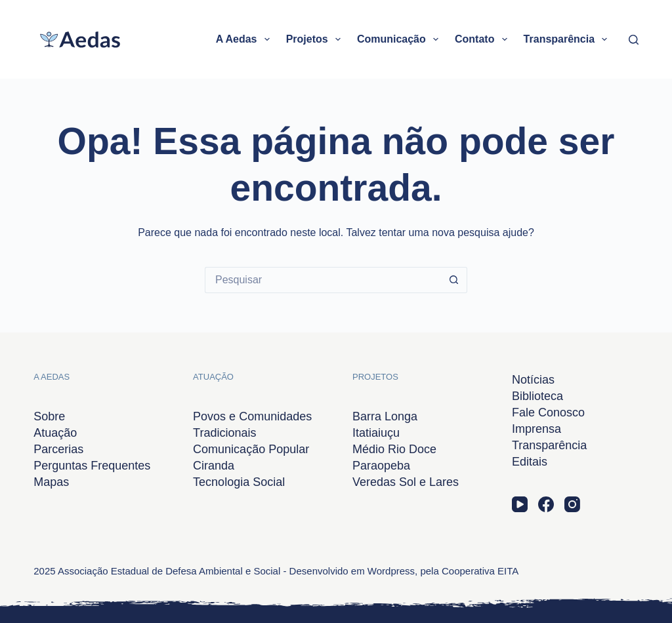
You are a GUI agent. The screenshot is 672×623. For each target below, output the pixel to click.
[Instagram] (572, 504)
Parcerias (58, 449)
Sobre (49, 416)
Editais (530, 462)
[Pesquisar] (634, 40)
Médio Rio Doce (394, 449)
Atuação (55, 433)
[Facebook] (546, 504)
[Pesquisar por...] (323, 280)
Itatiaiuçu (376, 433)
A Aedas (245, 39)
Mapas (51, 482)
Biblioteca (537, 396)
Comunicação (400, 39)
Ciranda (214, 466)
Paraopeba (381, 466)
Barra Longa (385, 416)
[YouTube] (520, 504)
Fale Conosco (548, 412)
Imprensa (536, 429)
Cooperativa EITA (480, 571)
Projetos (316, 39)
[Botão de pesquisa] (454, 280)
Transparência (568, 39)
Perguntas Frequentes (92, 466)
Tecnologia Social (239, 482)
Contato (484, 39)
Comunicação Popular (251, 449)
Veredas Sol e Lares (406, 482)
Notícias (533, 380)
